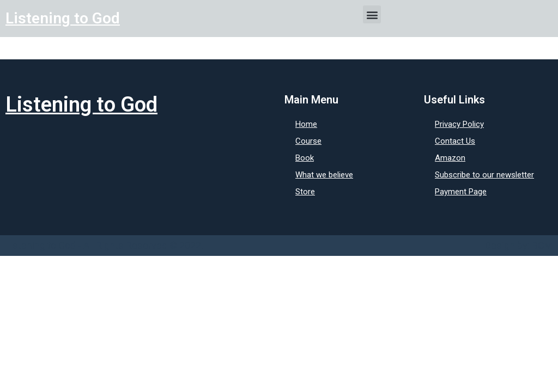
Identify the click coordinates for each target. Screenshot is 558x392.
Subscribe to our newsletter (484, 175)
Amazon (450, 158)
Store (305, 192)
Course (308, 141)
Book (305, 158)
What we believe (324, 175)
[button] (372, 14)
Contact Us (455, 141)
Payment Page (461, 192)
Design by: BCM (519, 245)
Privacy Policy (459, 124)
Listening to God (63, 18)
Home (306, 124)
